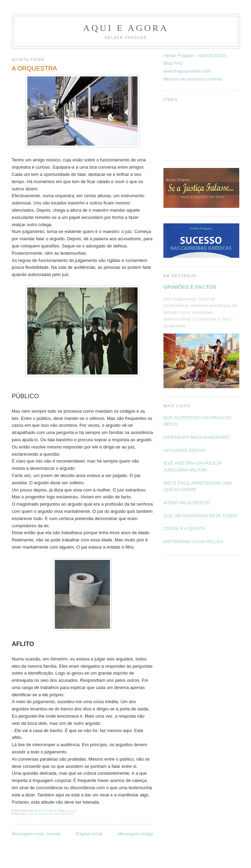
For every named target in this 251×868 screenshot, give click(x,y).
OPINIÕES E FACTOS (190, 287)
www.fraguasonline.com (187, 71)
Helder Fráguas (61, 814)
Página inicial (89, 834)
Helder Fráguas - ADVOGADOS (195, 56)
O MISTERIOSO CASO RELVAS (191, 542)
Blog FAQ (173, 63)
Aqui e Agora (126, 28)
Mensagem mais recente (36, 834)
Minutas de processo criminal (192, 79)
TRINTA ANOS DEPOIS (182, 450)
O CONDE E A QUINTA (182, 528)
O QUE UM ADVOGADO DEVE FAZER (198, 516)
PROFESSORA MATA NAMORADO (194, 437)
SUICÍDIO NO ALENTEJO (184, 503)
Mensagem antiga (135, 834)
